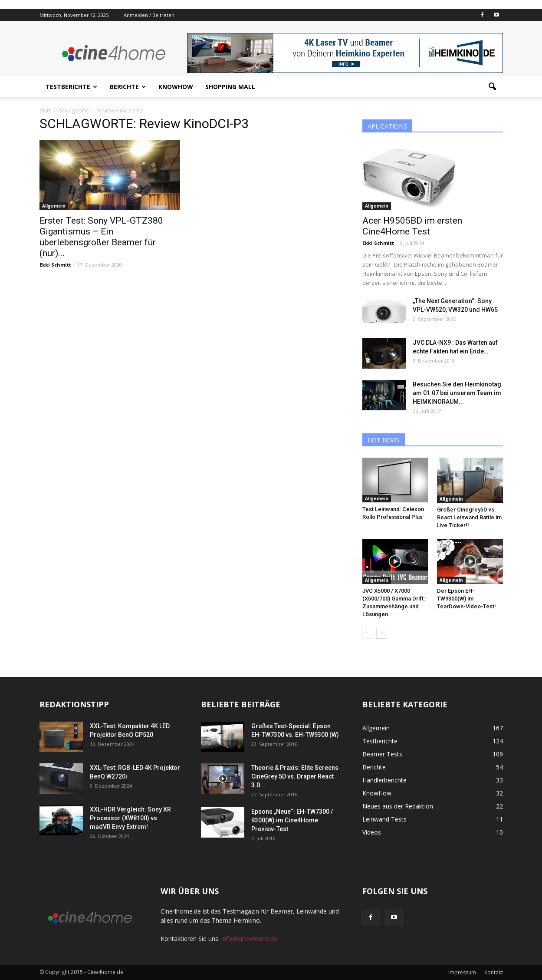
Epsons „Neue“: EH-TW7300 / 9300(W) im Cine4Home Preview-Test (292, 820)
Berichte (128, 87)
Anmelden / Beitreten (149, 15)
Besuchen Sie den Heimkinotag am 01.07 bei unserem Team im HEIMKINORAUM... (457, 393)
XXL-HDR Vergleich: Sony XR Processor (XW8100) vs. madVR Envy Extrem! (130, 818)
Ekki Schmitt (55, 265)
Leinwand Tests (384, 819)
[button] (493, 87)
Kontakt (494, 972)
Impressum (462, 972)
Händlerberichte (384, 780)
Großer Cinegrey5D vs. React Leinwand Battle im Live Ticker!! (469, 517)
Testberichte (71, 87)
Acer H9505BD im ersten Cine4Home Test (412, 226)
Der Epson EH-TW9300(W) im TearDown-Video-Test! (466, 599)
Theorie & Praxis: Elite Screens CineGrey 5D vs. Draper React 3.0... (295, 776)
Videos (372, 832)
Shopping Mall (230, 87)
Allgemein (54, 206)
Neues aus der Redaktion (398, 806)
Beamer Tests (382, 754)
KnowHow (176, 87)
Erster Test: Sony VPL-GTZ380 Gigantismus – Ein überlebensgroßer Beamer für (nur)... (101, 237)
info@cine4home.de (249, 939)
